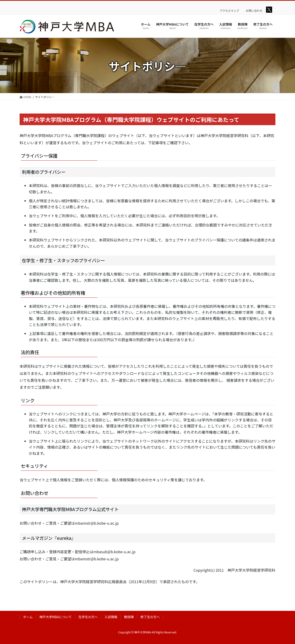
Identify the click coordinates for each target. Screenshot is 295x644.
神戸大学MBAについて (56, 617)
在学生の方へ (88, 617)
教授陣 (129, 617)
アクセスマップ (229, 11)
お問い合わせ (254, 11)
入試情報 (111, 617)
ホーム (28, 617)
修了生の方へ (150, 617)
